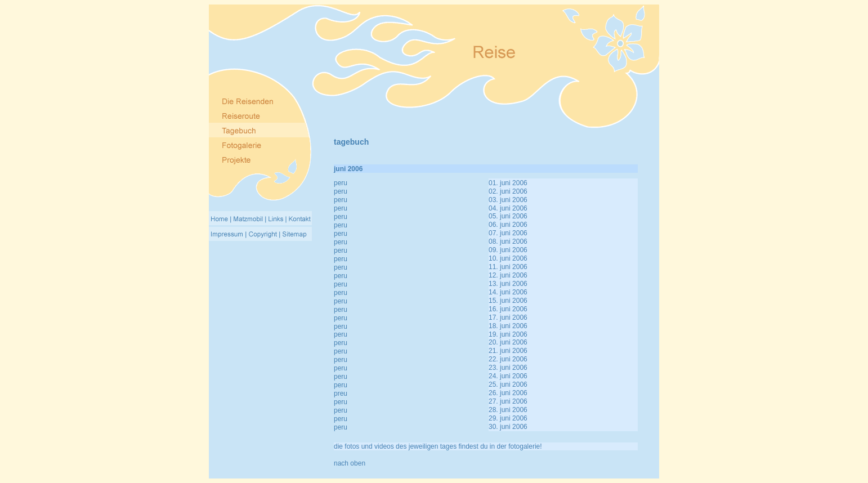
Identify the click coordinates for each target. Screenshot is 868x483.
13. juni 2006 (508, 284)
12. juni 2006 (508, 275)
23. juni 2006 (508, 368)
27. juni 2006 (508, 401)
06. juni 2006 (508, 225)
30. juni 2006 (508, 427)
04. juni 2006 (508, 208)
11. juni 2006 (508, 267)
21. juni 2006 (508, 351)
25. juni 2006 (508, 384)
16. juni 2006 (508, 309)
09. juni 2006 (508, 250)
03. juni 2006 (508, 200)
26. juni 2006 (508, 393)
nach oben (350, 463)
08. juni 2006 (508, 241)
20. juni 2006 (508, 342)
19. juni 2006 (508, 334)
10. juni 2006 (508, 258)
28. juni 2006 (508, 410)
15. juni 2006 (508, 301)
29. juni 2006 (508, 418)
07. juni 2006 (508, 233)
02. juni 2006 (508, 191)
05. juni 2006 (508, 216)
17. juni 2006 (508, 317)
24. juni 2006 (508, 376)
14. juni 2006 (508, 292)
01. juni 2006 (508, 183)
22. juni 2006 (508, 359)
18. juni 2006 (508, 326)
